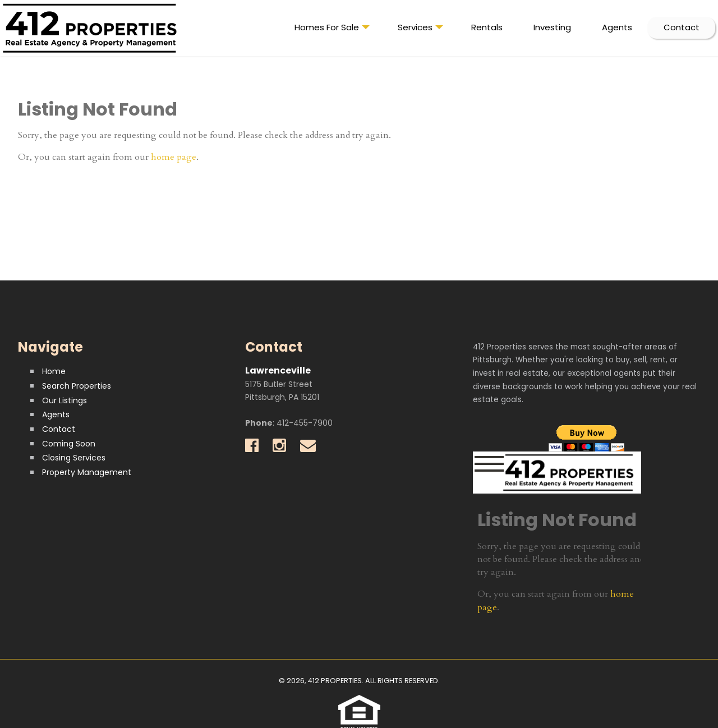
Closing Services (74, 458)
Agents (617, 27)
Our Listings (65, 400)
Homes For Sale (332, 30)
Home (54, 371)
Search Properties (77, 386)
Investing (552, 27)
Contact (682, 27)
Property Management (87, 472)
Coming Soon (69, 444)
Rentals (487, 27)
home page (174, 157)
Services (420, 30)
